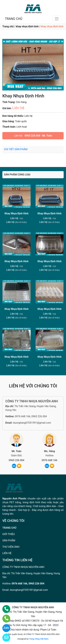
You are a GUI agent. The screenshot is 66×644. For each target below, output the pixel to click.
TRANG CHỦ (14, 19)
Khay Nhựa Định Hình (17, 213)
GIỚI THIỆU (9, 534)
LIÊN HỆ (7, 553)
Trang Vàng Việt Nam (39, 639)
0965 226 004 (32, 136)
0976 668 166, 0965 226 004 (31, 416)
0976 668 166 (50, 460)
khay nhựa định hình (27, 26)
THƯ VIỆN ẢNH (11, 547)
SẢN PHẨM (9, 540)
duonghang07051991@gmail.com (32, 423)
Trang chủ (8, 26)
